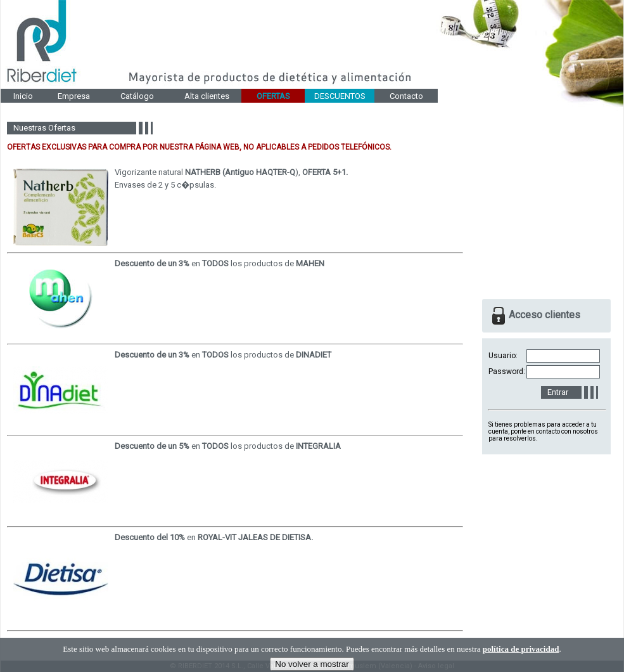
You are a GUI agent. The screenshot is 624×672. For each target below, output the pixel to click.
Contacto (406, 96)
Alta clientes (207, 96)
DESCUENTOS (340, 96)
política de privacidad (521, 658)
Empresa (74, 96)
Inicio (23, 96)
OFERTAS (273, 96)
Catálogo (137, 96)
